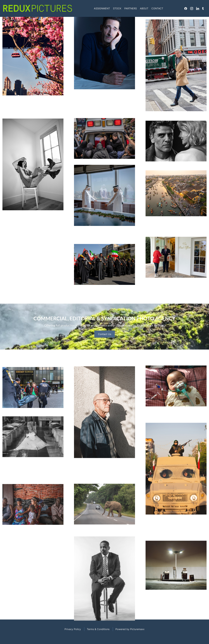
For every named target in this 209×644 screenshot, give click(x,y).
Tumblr (203, 8)
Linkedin (198, 8)
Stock (117, 8)
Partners (131, 8)
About (144, 8)
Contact (157, 8)
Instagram (192, 8)
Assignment (102, 8)
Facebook (186, 8)
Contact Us (105, 348)
